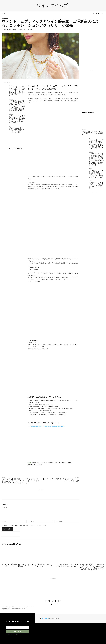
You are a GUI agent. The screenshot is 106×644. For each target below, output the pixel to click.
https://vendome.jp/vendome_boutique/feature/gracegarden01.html (48, 426)
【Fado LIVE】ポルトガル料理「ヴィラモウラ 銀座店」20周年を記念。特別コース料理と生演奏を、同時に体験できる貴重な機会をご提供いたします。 (17, 91)
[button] (102, 13)
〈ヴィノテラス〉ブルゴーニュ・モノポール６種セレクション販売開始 (66, 566)
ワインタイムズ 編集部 (11, 30)
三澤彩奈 (69, 463)
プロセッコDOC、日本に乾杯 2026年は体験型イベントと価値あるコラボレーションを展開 (17, 130)
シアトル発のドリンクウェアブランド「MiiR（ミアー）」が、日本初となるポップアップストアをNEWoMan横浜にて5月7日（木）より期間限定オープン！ (92, 568)
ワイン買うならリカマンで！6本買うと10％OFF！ (40, 566)
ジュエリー (51, 463)
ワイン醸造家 (62, 463)
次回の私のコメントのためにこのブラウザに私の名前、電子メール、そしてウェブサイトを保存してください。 (26, 525)
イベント (11, 85)
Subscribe (18, 632)
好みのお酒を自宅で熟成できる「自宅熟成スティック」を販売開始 (93, 133)
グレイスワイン (43, 463)
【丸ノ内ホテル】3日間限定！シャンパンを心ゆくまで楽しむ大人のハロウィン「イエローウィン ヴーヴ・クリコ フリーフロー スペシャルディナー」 (20, 481)
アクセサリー (35, 463)
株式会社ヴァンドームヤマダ (35, 465)
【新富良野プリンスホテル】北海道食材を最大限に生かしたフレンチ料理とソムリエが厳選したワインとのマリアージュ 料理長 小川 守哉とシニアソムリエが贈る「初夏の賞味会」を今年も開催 (17, 105)
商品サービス (5, 18)
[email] (18, 628)
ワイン (56, 463)
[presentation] (10, 534)
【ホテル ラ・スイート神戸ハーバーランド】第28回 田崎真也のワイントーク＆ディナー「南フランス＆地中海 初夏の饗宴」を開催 (17, 119)
